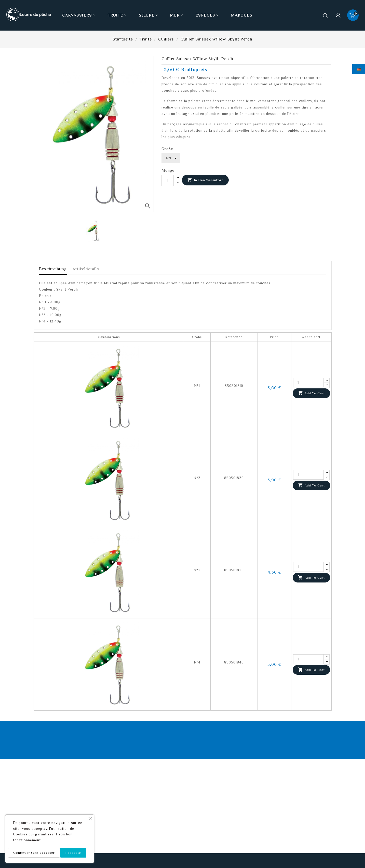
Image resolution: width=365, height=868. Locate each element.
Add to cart (311, 393)
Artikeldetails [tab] (86, 269)
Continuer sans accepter (34, 853)
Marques (242, 15)
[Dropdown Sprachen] (359, 69)
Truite (118, 15)
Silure (149, 15)
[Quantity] (308, 383)
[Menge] (168, 180)
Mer (177, 15)
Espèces (207, 15)
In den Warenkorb (205, 180)
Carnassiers (79, 15)
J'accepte (73, 853)
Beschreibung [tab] (53, 269)
